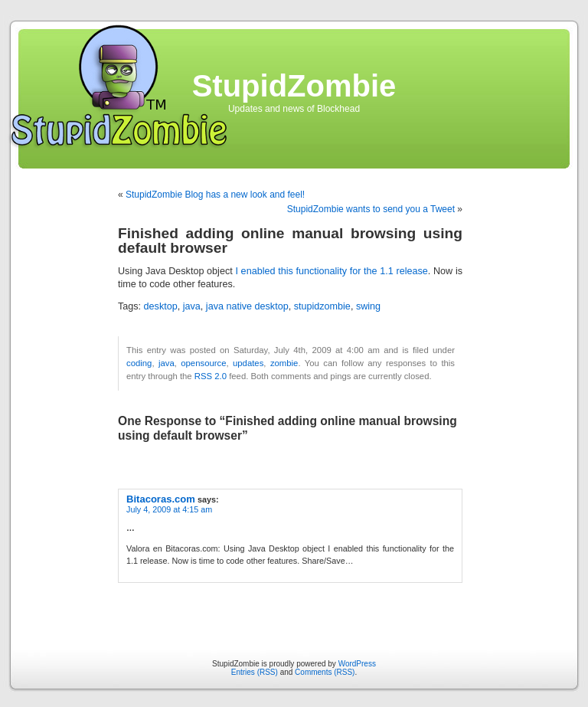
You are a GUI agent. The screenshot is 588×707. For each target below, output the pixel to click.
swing (368, 306)
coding (139, 363)
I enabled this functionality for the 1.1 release (331, 271)
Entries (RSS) (255, 672)
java (192, 306)
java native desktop (247, 306)
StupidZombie (294, 86)
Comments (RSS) (325, 672)
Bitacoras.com (161, 499)
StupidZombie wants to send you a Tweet (371, 209)
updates (248, 363)
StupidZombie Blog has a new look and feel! (215, 195)
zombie (284, 363)
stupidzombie (322, 306)
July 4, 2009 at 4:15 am (169, 509)
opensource (203, 363)
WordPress (357, 664)
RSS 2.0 (211, 376)
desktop (161, 306)
